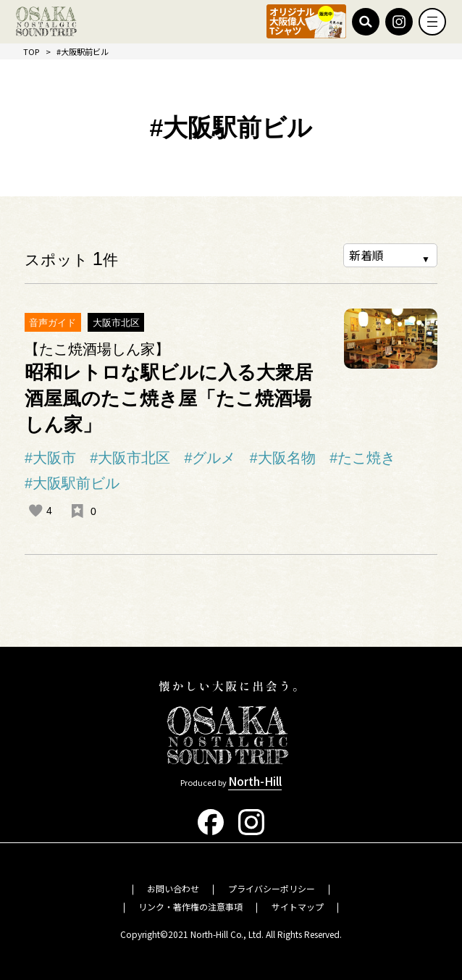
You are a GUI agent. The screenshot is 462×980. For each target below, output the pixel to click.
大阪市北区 (116, 323)
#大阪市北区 (130, 458)
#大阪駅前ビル (72, 483)
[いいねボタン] (35, 511)
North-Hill (255, 781)
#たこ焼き (362, 458)
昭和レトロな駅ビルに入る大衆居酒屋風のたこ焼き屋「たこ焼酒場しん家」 (169, 398)
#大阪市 (50, 458)
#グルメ (210, 458)
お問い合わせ (173, 888)
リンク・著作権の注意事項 (190, 906)
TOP (31, 51)
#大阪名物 (283, 458)
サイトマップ (298, 906)
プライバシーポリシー (272, 888)
